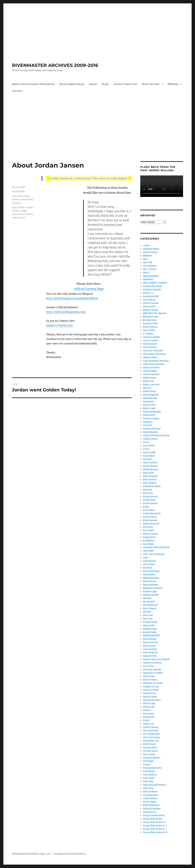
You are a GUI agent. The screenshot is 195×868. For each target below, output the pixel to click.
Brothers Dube (150, 324)
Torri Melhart (150, 775)
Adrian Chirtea (150, 252)
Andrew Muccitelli (152, 286)
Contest (21, 207)
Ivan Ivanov (149, 446)
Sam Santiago (150, 649)
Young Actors (150, 812)
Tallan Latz (149, 724)
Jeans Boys (148, 473)
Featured (17, 196)
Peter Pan (148, 619)
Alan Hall (148, 262)
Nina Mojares (150, 608)
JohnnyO (147, 490)
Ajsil (145, 259)
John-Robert (149, 483)
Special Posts (150, 693)
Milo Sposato (150, 581)
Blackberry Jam (151, 317)
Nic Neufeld (149, 602)
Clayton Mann (150, 357)
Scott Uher (148, 666)
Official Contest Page (89, 289)
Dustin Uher (149, 405)
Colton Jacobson (151, 368)
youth (22, 217)
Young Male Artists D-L (155, 829)
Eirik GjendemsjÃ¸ (152, 412)
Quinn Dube (149, 625)
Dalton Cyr (148, 381)
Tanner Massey (151, 727)
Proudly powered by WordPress (70, 854)
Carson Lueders (151, 340)
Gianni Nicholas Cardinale (156, 435)
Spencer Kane (150, 697)
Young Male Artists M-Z (155, 832)
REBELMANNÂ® (151, 636)
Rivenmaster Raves (72, 84)
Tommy (147, 765)
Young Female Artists (154, 815)
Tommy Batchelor (152, 768)
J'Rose (146, 449)
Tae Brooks (149, 717)
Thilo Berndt (149, 744)
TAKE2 (146, 720)
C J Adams (148, 334)
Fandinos (148, 422)
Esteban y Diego (151, 418)
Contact (17, 91)
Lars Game (148, 544)
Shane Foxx (149, 676)
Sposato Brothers (152, 700)
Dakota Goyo (149, 378)
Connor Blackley (151, 374)
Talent (29, 214)
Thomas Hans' (151, 748)
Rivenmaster (19, 187)
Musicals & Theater (153, 588)
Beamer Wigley (151, 310)
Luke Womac (149, 561)
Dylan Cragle (149, 408)
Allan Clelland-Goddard (155, 283)
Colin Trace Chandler (154, 364)
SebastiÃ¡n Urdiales (153, 673)
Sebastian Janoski (152, 670)
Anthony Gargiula (152, 290)
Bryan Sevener (150, 327)
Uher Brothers (150, 792)
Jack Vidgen (149, 456)
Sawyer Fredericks (152, 663)
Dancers (147, 388)
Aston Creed (149, 307)
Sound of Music (151, 690)
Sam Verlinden (150, 653)
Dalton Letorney (151, 385)
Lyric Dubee (149, 564)
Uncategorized (150, 795)
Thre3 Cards (149, 754)
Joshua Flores (150, 517)
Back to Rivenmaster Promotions (33, 84)
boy (14, 207)
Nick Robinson (150, 605)
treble (15, 217)
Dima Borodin (150, 398)
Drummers (149, 402)
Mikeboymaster (151, 578)
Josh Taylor (149, 510)
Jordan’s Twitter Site (59, 325)
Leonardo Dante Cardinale (156, 547)
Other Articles (151, 84)
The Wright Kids (151, 734)
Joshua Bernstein (152, 513)
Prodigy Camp (150, 622)
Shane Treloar (150, 680)
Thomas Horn (150, 751)
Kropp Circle (149, 537)
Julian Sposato (150, 520)
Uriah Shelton (150, 798)
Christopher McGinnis (154, 354)
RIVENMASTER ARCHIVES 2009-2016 (55, 65)
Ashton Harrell (151, 303)
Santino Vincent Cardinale (156, 659)
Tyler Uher (148, 788)
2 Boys (146, 245)
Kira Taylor (149, 530)
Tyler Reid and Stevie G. (155, 785)
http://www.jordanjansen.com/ (66, 312)
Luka (145, 558)
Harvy (146, 442)
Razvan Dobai (150, 632)
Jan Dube (147, 459)
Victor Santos (150, 802)
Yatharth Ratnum (152, 809)
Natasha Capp (150, 592)
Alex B (146, 273)
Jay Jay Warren (150, 466)
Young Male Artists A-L (155, 826)
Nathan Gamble (151, 595)
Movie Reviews (150, 585)
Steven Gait (149, 707)
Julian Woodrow (151, 524)
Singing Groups (151, 687)
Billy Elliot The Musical (155, 313)
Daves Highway (151, 395)
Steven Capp (149, 703)
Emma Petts (149, 415)
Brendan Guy (150, 320)
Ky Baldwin (149, 541)
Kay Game (148, 527)
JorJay (146, 507)
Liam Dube (148, 551)
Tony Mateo (149, 771)
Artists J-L (148, 293)
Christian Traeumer (153, 351)
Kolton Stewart (151, 534)
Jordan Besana (150, 497)
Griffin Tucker (150, 439)
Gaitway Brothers (152, 429)
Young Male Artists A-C (155, 822)
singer (24, 211)
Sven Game (149, 714)
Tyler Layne (149, 778)
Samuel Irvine (150, 656)
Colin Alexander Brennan (156, 361)
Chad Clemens (150, 344)
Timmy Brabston (152, 758)
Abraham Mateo (151, 249)
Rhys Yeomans (150, 642)
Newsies (147, 598)
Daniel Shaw (149, 391)
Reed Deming (150, 639)
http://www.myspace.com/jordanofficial (72, 298)
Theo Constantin (151, 737)
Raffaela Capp (150, 629)
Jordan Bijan (149, 500)
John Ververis (150, 480)
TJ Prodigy (148, 761)
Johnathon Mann (152, 486)
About (93, 84)
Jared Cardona (150, 463)
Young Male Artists (153, 819)
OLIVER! (147, 612)
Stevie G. (147, 710)
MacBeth (147, 568)
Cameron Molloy (151, 337)
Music (105, 84)
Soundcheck (19, 214)
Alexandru (148, 279)
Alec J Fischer (150, 269)
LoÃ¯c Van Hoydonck (154, 554)
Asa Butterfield (151, 296)
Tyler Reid (148, 781)
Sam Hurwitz (150, 646)
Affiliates (173, 84)
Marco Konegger (151, 571)
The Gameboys (151, 731)
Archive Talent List (125, 84)
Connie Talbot (150, 371)
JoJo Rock (148, 493)
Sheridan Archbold (153, 683)
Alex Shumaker (151, 276)
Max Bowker (149, 575)
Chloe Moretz (150, 347)
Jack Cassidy (149, 452)
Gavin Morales (150, 432)
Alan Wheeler (150, 266)
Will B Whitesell (151, 805)
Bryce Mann (149, 330)
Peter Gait (148, 615)
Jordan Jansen (150, 503)
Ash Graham (149, 300)
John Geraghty (150, 476)
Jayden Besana (150, 469)
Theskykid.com (151, 741)
